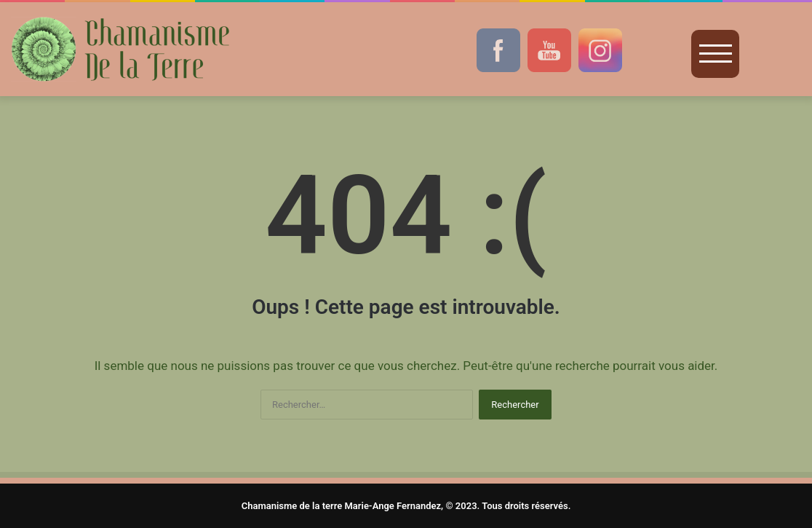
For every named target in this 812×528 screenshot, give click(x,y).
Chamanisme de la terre (292, 506)
